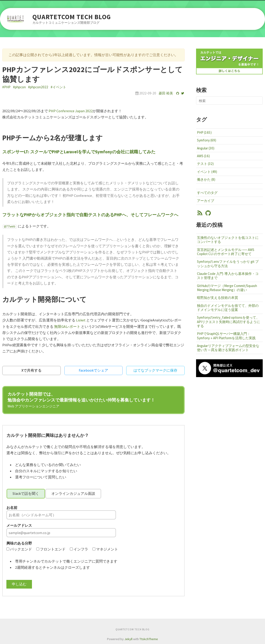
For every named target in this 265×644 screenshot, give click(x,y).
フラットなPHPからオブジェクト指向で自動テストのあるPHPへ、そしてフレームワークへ (90, 215)
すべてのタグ (207, 193)
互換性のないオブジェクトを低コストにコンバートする (228, 240)
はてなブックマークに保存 (155, 370)
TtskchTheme (149, 639)
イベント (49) (207, 172)
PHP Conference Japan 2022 (71, 111)
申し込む (19, 584)
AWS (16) (203, 156)
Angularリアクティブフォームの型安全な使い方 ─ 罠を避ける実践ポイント (228, 348)
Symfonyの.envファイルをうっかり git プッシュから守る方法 (228, 264)
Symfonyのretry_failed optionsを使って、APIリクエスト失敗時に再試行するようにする (228, 322)
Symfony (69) (207, 140)
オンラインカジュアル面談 (73, 493)
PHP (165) (204, 132)
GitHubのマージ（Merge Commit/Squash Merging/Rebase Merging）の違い (227, 288)
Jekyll (128, 639)
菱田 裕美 (166, 93)
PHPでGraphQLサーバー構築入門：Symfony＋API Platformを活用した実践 (226, 336)
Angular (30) (206, 148)
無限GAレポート (67, 326)
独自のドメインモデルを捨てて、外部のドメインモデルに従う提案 (228, 308)
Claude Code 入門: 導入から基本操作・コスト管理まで (228, 276)
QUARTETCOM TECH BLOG (72, 17)
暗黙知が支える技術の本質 (218, 298)
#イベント (58, 87)
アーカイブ (206, 201)
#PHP (6, 87)
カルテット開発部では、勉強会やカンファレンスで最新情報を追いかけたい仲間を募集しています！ (81, 400)
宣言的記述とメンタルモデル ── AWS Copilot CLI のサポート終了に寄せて (226, 252)
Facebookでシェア (93, 370)
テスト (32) (205, 164)
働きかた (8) (206, 179)
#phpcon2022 (38, 87)
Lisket (81, 320)
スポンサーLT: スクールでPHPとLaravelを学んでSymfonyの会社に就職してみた (79, 152)
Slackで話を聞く (26, 493)
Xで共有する (31, 370)
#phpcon (19, 87)
